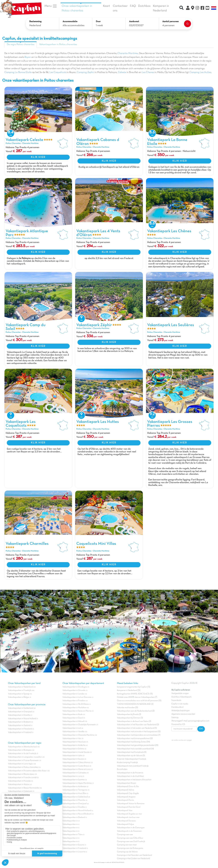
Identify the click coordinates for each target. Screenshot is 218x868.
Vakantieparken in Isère (72, 756)
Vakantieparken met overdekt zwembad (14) (135, 749)
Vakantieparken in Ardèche (74, 745)
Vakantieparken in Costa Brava (76, 766)
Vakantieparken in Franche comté (22, 778)
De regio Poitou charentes (21, 44)
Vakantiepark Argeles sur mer (129, 814)
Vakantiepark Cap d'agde (128, 793)
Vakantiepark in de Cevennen (129, 831)
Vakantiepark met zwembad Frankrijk (133, 766)
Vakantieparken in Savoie (73, 759)
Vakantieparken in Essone (73, 845)
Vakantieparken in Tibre (72, 835)
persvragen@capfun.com (199, 721)
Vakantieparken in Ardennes (74, 786)
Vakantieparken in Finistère (74, 701)
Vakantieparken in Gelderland (21, 708)
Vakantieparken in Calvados (74, 773)
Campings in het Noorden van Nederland (134, 855)
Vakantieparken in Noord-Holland (77, 811)
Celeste (122, 72)
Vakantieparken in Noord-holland (22, 719)
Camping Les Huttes (200, 72)
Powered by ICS (178, 724)
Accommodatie (70, 22)
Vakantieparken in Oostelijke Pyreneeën (79, 725)
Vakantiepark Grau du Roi (128, 786)
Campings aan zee (125, 835)
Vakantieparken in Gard (73, 718)
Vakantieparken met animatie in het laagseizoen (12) (139, 732)
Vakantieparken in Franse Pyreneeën (23, 760)
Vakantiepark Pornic (126, 800)
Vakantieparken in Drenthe (19, 715)
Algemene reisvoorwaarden (183, 714)
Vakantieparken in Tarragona (75, 790)
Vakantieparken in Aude (72, 714)
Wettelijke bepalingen (181, 711)
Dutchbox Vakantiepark (181, 697)
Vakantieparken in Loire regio (20, 764)
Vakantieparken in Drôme (73, 749)
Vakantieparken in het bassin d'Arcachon (134, 780)
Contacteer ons (120, 8)
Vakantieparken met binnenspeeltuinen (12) (135, 739)
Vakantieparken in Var (72, 739)
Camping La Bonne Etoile (18, 72)
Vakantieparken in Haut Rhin (74, 793)
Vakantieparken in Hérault (73, 721)
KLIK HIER (38, 157)
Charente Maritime (128, 53)
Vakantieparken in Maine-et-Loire (76, 769)
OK (201, 729)
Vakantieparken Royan (126, 783)
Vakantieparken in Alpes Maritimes (77, 783)
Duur (98, 22)
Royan (28, 57)
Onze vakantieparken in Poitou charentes (77, 8)
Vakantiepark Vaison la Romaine (131, 804)
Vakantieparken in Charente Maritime (78, 735)
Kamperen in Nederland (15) (129, 690)
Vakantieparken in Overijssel (20, 712)
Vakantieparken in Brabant (19, 722)
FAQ (133, 6)
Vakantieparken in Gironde (74, 690)
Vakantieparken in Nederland (20, 687)
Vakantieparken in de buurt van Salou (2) (134, 721)
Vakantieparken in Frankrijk (19, 690)
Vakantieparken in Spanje (19, 694)
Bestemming (35, 22)
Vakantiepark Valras (126, 790)
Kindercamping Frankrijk (127, 762)
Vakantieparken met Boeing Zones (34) (133, 742)
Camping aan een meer (127, 845)
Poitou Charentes (13, 143)
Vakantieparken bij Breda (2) (129, 714)
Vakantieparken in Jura (72, 776)
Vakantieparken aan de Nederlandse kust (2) (136, 711)
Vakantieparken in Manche (74, 800)
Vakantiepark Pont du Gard (129, 807)
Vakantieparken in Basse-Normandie (23, 788)
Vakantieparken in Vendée (73, 732)
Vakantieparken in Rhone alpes (21, 774)
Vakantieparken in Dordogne (75, 687)
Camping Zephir (85, 72)
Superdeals (176, 700)
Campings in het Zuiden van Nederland (133, 859)
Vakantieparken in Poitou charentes (58, 44)
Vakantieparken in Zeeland (19, 725)
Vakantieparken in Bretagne (20, 750)
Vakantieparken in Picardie (19, 781)
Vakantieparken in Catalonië (20, 791)
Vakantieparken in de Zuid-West (130, 776)
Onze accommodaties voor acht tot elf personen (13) (139, 701)
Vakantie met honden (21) (127, 708)
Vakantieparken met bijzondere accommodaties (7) (139, 735)
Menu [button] (51, 6)
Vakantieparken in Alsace (19, 784)
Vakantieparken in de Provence (130, 773)
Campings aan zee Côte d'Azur (130, 838)
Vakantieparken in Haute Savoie (76, 752)
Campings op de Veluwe (127, 852)
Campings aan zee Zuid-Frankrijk (131, 841)
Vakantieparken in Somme (74, 780)
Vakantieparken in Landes (73, 694)
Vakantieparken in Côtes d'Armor (76, 762)
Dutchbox (144, 6)
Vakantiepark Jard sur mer (128, 817)
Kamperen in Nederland (161, 8)
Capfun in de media (180, 704)
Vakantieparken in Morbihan (74, 708)
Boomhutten (122, 769)
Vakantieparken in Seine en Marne (77, 711)
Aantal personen (171, 22)
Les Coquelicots (58, 72)
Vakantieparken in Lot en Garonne (77, 697)
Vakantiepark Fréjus (125, 824)
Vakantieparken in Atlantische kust (22, 747)
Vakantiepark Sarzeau (126, 821)
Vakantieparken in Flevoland (20, 729)
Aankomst (134, 22)
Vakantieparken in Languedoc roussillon (25, 757)
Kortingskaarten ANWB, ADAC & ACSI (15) (135, 694)
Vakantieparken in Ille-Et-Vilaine (76, 704)
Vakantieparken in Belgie (18, 697)
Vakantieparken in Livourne (74, 852)
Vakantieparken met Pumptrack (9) (132, 752)
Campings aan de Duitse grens (130, 848)
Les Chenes (148, 72)
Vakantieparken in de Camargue (131, 828)
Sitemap (175, 718)
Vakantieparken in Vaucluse (74, 742)
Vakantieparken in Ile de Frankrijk (22, 754)
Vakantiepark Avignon (126, 797)
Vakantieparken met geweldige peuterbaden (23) (138, 745)
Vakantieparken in (70, 821)
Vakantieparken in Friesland (20, 732)
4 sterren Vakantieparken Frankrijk (131, 759)
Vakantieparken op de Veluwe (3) (131, 756)
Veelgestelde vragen (180, 693)
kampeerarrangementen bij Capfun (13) (134, 687)
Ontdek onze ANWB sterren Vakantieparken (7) (137, 697)
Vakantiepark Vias (125, 811)
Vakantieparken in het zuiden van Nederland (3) (137, 728)
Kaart (106, 6)
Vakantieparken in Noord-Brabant (77, 814)
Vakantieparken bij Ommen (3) (130, 718)
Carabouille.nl (177, 707)
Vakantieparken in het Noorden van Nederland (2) (138, 725)
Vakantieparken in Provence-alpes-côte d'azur (27, 771)
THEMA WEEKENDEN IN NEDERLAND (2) (135, 704)
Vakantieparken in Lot (72, 728)
